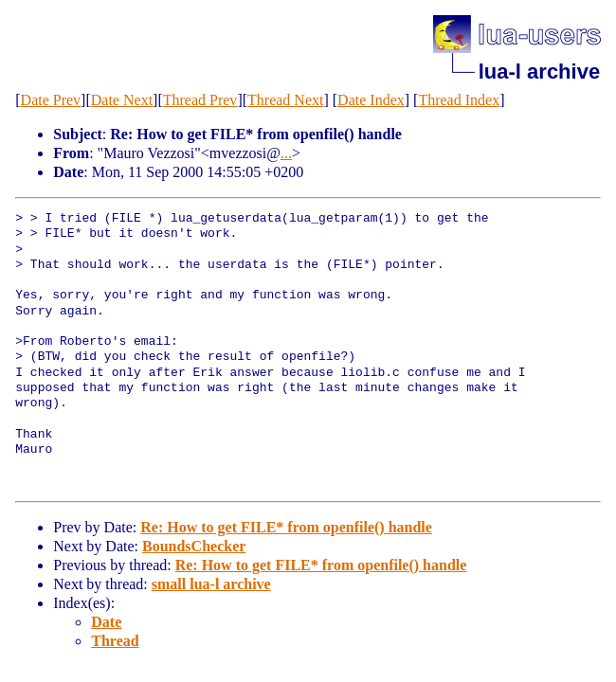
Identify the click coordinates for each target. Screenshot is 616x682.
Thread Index (459, 100)
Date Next (122, 100)
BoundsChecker (194, 546)
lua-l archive (539, 72)
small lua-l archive (211, 584)
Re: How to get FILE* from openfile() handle (286, 527)
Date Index (371, 100)
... (286, 153)
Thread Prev (200, 100)
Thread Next (285, 100)
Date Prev (51, 100)
